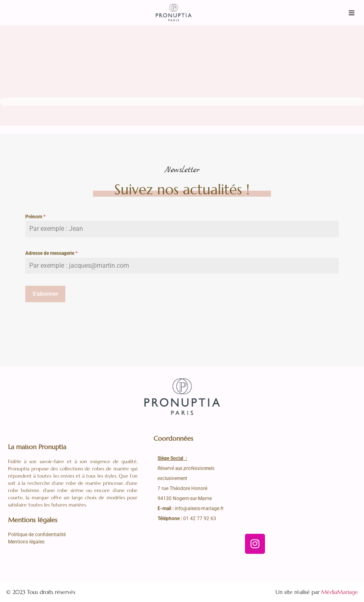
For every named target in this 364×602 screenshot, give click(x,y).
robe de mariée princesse (94, 483)
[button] (352, 13)
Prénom (35, 217)
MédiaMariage (340, 592)
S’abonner (45, 294)
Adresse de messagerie (51, 253)
